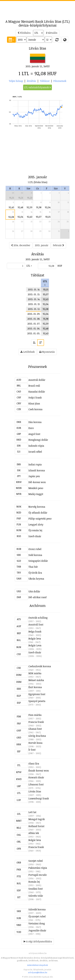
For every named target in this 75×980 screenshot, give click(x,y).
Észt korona (35, 687)
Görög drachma (37, 736)
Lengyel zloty (36, 525)
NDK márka (35, 673)
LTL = (29, 266)
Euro (31, 428)
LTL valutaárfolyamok (37, 87)
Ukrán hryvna (36, 579)
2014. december (21, 245)
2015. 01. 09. (34, 314)
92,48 (20, 207)
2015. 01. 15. (34, 294)
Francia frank (36, 722)
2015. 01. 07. (34, 324)
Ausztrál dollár (37, 380)
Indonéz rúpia (36, 446)
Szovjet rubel (36, 861)
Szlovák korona (37, 909)
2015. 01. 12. (34, 309)
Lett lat (32, 812)
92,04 (48, 207)
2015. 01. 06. (34, 328)
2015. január (42, 245)
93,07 (39, 217)
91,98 (39, 207)
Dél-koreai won (37, 482)
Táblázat (45, 81)
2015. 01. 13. (34, 304)
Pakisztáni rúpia (38, 868)
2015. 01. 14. (34, 299)
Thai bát (33, 567)
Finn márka (35, 715)
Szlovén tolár (36, 896)
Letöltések (28, 352)
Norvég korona (37, 507)
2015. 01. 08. (34, 319)
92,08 (11, 217)
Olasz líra (34, 764)
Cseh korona (35, 409)
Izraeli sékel (35, 452)
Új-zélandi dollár (38, 513)
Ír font (32, 750)
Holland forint (36, 826)
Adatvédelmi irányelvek (38, 965)
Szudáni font (36, 889)
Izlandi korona (37, 470)
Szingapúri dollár (38, 561)
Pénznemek (60, 81)
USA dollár (34, 591)
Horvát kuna (35, 743)
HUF (60, 266)
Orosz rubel (35, 549)
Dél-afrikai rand (37, 597)
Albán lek (34, 833)
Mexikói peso (36, 488)
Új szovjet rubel (37, 916)
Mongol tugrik (37, 819)
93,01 (48, 217)
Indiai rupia (35, 464)
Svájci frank (35, 398)
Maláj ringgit (36, 494)
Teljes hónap (16, 81)
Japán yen (34, 476)
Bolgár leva (35, 639)
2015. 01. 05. (34, 333)
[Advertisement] (38, 9)
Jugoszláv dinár (37, 930)
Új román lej (35, 530)
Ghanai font (35, 729)
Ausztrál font (36, 625)
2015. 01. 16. (34, 289)
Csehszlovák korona (40, 666)
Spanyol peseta (37, 701)
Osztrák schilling (38, 618)
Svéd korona (35, 555)
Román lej (34, 882)
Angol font (34, 434)
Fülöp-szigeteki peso (40, 519)
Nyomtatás (47, 352)
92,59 (29, 207)
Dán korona (35, 422)
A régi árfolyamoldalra (38, 941)
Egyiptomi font (37, 694)
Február (58, 245)
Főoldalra (24, 33)
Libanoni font (36, 784)
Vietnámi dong (37, 923)
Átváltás (31, 81)
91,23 (30, 198)
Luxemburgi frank (39, 798)
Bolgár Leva (35, 645)
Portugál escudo (38, 875)
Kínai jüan (34, 403)
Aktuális (52, 33)
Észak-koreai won (39, 771)
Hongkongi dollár (38, 440)
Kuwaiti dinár (36, 777)
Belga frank (35, 632)
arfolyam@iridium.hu (38, 972)
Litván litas (35, 791)
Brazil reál (34, 386)
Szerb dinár (35, 536)
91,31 (12, 198)
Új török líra (35, 573)
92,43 (11, 207)
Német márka (36, 680)
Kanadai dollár (37, 392)
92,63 (30, 217)
